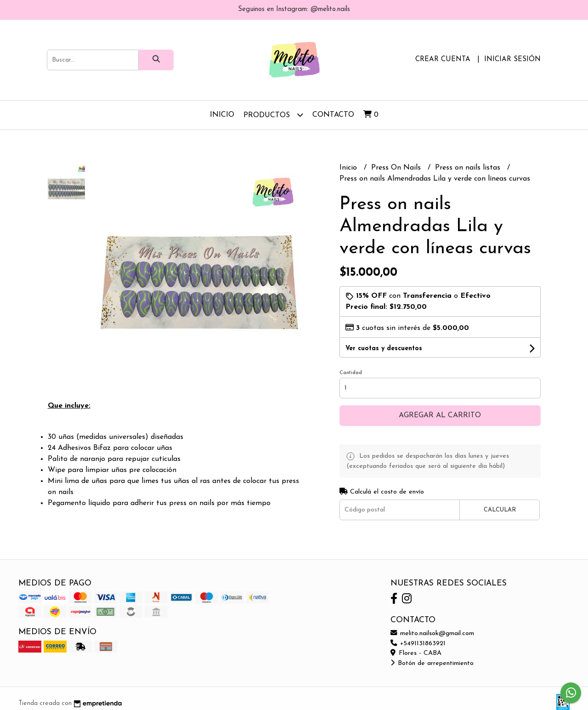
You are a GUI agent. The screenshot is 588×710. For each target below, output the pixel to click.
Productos (273, 115)
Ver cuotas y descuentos (384, 349)
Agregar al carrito (440, 415)
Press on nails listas (469, 168)
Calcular (500, 510)
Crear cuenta (443, 60)
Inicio (222, 115)
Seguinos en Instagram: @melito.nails (294, 9)
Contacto (333, 115)
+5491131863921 (418, 644)
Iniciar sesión (512, 60)
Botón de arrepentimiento (432, 663)
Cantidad (351, 373)
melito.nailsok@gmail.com (432, 633)
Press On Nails (397, 168)
